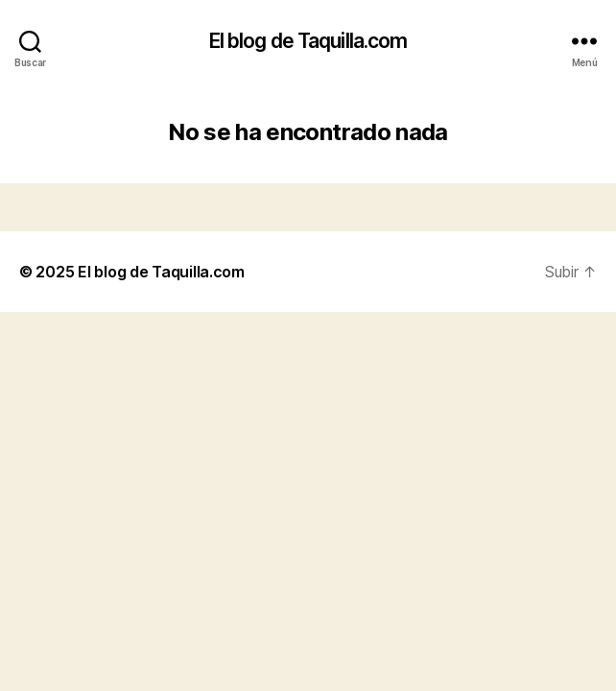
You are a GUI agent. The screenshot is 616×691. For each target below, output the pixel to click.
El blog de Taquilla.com (308, 41)
